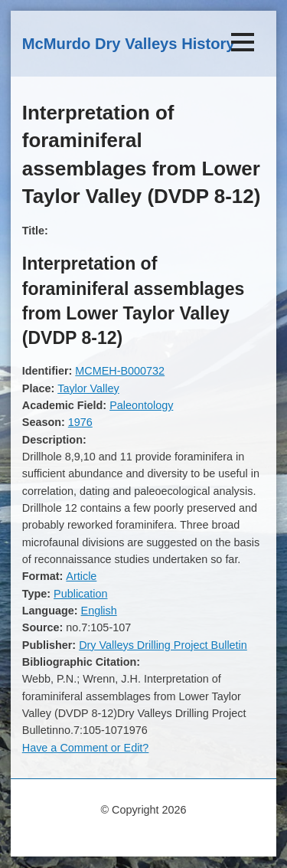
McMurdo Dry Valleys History (129, 44)
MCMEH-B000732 (120, 371)
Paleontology (141, 405)
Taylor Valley (88, 388)
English (99, 611)
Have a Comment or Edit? (86, 748)
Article (81, 576)
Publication (80, 594)
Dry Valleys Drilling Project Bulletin (163, 645)
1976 (80, 422)
